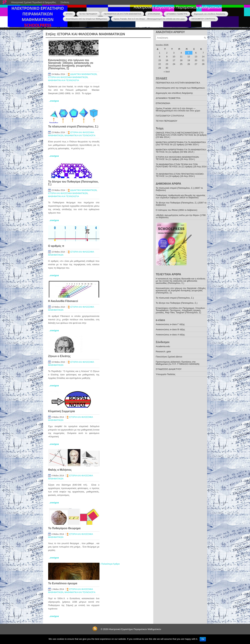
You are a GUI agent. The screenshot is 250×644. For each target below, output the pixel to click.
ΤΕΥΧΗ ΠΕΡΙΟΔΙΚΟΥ (88, 14)
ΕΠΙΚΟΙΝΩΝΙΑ (154, 14)
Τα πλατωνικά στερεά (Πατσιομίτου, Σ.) (73, 127)
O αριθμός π (56, 246)
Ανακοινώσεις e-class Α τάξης (170, 335)
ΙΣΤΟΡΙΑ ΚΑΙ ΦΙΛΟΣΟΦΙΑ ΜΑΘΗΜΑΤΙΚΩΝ (68, 77)
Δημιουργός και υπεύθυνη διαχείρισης (210, 14)
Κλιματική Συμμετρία (62, 411)
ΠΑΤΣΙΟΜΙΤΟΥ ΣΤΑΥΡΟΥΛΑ (203, 19)
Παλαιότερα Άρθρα (110, 564)
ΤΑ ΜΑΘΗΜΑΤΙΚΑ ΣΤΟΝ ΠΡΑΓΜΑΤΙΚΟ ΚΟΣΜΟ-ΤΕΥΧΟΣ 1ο (180, 175)
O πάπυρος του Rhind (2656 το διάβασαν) (177, 210)
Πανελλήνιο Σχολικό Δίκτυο (169, 357)
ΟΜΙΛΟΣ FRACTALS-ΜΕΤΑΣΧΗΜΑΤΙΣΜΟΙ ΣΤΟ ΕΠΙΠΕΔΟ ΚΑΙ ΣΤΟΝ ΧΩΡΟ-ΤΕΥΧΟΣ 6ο (180, 134)
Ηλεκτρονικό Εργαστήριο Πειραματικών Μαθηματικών (178, 7)
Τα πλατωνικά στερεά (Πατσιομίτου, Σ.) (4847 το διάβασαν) (179, 189)
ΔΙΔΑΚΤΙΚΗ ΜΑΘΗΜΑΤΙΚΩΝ (83, 74)
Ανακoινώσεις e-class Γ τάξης (170, 324)
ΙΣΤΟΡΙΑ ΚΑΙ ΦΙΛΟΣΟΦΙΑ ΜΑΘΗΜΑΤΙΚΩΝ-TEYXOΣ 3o (178, 158)
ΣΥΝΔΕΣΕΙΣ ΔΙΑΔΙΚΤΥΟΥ (169, 369)
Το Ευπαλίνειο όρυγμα (63, 583)
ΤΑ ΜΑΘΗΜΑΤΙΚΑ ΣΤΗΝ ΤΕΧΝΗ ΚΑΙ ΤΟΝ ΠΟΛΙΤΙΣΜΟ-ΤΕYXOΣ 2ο (177, 165)
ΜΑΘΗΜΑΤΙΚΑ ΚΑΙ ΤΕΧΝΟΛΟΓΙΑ (64, 80)
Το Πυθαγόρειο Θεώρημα (64, 528)
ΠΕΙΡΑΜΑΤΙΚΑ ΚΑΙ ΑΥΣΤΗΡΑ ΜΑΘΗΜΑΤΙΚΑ (122, 14)
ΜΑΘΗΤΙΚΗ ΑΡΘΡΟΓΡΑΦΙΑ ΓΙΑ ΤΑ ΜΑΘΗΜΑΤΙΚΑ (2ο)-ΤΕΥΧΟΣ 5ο (181, 143)
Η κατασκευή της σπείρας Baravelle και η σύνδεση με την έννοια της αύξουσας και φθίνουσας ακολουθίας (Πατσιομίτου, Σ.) (181, 281)
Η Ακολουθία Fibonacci (63, 301)
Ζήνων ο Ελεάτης (59, 356)
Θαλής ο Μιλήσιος (60, 470)
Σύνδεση (65, 2)
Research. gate (163, 352)
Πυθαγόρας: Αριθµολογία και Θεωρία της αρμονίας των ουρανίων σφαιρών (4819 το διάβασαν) (181, 196)
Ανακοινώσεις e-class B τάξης (170, 329)
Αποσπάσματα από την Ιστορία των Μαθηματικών (86, 19)
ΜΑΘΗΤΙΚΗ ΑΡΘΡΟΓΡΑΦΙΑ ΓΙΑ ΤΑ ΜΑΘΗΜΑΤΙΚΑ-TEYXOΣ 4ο (181, 151)
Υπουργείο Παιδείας (166, 374)
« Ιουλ (167, 72)
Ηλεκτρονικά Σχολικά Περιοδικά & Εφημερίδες (34, 2)
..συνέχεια (54, 101)
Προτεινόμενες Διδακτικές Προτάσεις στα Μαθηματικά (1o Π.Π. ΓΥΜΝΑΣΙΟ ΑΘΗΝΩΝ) (178, 363)
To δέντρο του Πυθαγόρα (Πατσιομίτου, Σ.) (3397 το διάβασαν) (181, 204)
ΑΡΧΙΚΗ (69, 14)
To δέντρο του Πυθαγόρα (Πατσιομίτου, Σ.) (73, 183)
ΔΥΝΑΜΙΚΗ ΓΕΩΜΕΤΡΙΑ (177, 14)
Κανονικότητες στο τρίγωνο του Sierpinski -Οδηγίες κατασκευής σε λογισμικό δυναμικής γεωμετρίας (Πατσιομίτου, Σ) (71, 64)
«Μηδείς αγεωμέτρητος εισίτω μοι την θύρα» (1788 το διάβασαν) (181, 216)
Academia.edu (163, 346)
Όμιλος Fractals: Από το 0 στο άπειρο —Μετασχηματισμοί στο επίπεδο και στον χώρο (149, 19)
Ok (203, 639)
